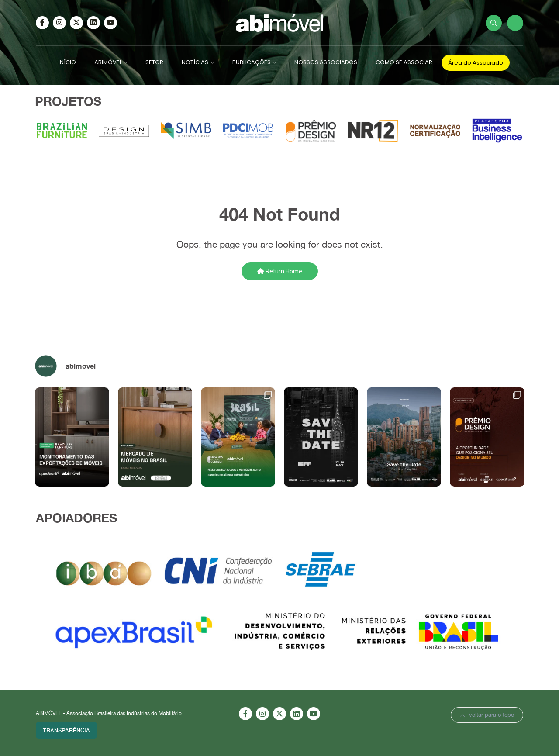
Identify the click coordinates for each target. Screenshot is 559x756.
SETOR (154, 62)
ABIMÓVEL (108, 62)
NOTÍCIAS (195, 62)
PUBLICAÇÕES (252, 62)
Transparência (66, 730)
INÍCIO (67, 62)
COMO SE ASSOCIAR (404, 62)
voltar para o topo (487, 715)
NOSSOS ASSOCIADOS (326, 62)
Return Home (280, 271)
